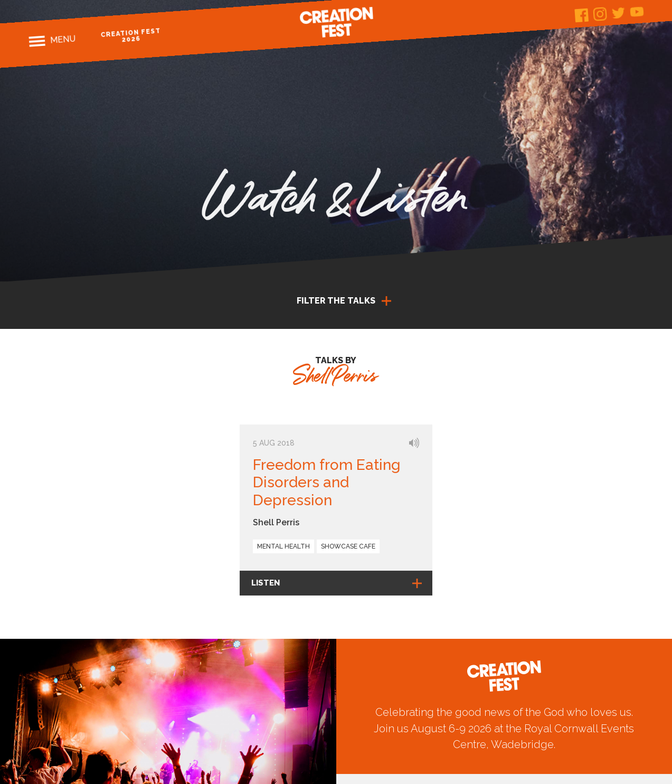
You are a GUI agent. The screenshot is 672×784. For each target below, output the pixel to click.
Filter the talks (336, 301)
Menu (63, 40)
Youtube (637, 11)
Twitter (618, 13)
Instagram (600, 14)
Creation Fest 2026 (131, 35)
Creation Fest (336, 22)
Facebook (581, 16)
